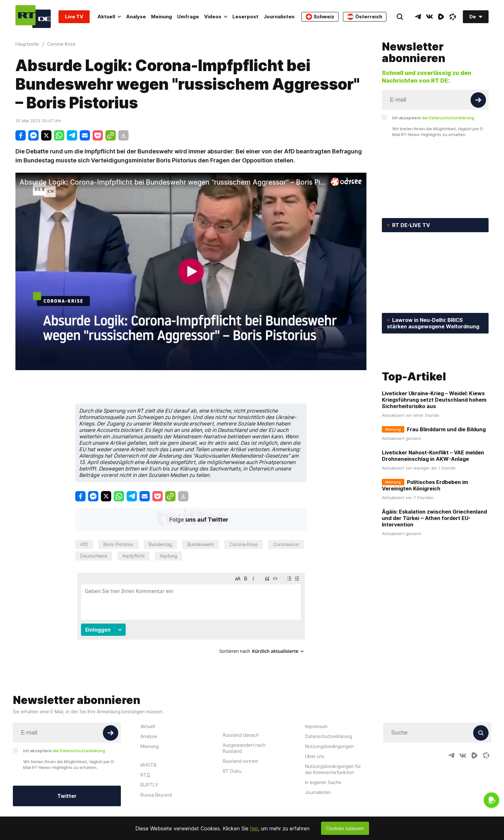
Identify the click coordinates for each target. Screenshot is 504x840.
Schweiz (320, 17)
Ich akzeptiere (433, 118)
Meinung (162, 17)
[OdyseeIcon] (453, 17)
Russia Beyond (156, 795)
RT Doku (232, 771)
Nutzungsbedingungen (329, 746)
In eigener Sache (323, 782)
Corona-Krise (244, 544)
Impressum (316, 726)
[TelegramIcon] (418, 17)
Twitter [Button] (67, 796)
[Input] (435, 100)
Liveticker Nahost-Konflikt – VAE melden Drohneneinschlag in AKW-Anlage (433, 507)
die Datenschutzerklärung (448, 118)
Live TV (74, 17)
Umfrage (188, 17)
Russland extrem (240, 761)
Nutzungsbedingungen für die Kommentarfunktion (333, 769)
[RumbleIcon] (441, 17)
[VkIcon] (429, 17)
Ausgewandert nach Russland (244, 748)
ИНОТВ (148, 765)
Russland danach (241, 735)
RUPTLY (149, 785)
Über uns (315, 756)
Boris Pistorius (118, 544)
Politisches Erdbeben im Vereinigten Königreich (425, 537)
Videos (216, 17)
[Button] (478, 100)
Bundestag (160, 544)
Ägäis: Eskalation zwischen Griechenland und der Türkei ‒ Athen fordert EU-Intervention (434, 570)
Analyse (136, 17)
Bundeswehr (201, 544)
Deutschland (94, 556)
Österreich (365, 17)
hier (254, 828)
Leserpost (245, 17)
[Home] (33, 17)
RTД (145, 775)
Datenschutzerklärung (329, 736)
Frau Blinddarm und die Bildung (446, 481)
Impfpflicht (134, 556)
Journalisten (279, 17)
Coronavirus (286, 544)
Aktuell (109, 17)
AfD (84, 544)
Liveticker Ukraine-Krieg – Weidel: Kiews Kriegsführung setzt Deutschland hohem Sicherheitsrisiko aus (434, 452)
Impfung (169, 556)
